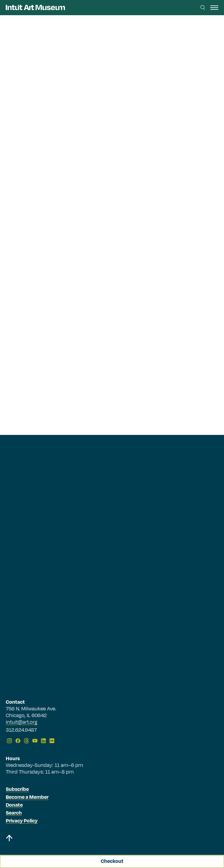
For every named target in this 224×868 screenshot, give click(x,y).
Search (14, 813)
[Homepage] (35, 7)
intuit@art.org (22, 722)
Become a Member (27, 797)
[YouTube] (35, 741)
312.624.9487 (21, 730)
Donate (14, 805)
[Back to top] (112, 839)
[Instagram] (9, 741)
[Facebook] (18, 741)
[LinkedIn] (43, 741)
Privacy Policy (22, 821)
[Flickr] (52, 741)
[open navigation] (214, 8)
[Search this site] (203, 8)
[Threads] (26, 741)
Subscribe (17, 789)
